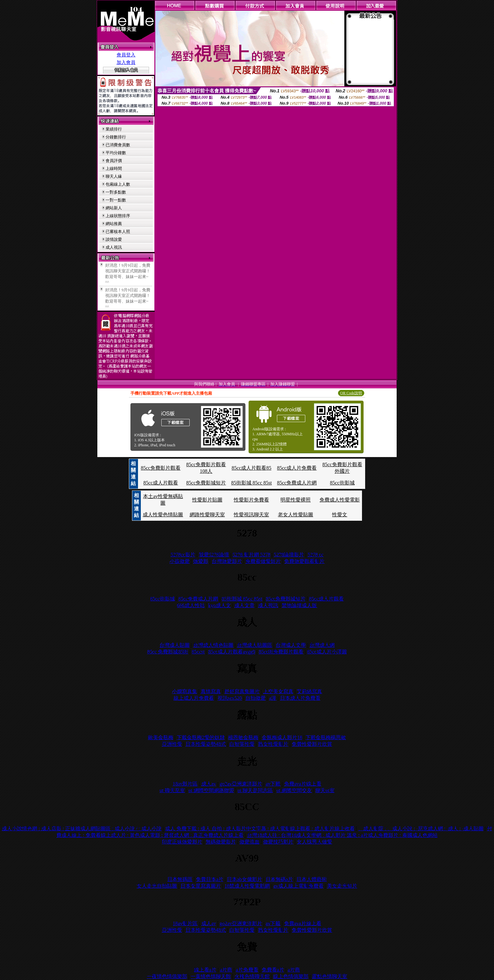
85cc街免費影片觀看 (281, 652)
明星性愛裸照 (296, 500)
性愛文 (340, 515)
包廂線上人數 (118, 184)
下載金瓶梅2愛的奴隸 (201, 737)
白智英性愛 (242, 744)
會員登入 (126, 55)
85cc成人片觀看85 (251, 468)
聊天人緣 (114, 176)
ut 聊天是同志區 (255, 790)
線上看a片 (205, 970)
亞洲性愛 (172, 744)
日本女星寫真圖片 (201, 886)
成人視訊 (114, 247)
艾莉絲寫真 (309, 691)
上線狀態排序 (118, 216)
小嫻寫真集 (185, 691)
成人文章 (244, 605)
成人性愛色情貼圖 (163, 515)
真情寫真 (211, 691)
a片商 (226, 970)
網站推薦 (114, 224)
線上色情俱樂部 (291, 976)
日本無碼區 (180, 879)
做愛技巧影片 (278, 842)
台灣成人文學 (291, 645)
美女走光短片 (342, 886)
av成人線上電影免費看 (299, 886)
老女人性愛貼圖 (296, 515)
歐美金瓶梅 (161, 737)
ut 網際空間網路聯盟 (211, 790)
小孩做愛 (180, 561)
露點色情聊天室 (330, 976)
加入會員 (126, 62)
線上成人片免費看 (194, 698)
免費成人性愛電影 (340, 500)
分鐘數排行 (116, 137)
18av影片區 (185, 784)
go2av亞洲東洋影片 (241, 784)
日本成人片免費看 (300, 698)
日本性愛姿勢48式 (206, 744)
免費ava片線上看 (303, 784)
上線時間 (114, 168)
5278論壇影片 (289, 555)
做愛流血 (250, 842)
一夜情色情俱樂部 (167, 976)
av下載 (273, 784)
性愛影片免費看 (251, 500)
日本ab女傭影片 (244, 879)
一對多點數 (116, 192)
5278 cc (315, 555)
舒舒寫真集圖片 (242, 691)
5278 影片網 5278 (251, 555)
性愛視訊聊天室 (251, 515)
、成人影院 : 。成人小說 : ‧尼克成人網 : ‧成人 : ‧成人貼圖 (421, 829)
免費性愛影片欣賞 (312, 744)
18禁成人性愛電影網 (247, 886)
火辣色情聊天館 (252, 976)
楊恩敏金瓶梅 (243, 737)
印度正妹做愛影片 (182, 842)
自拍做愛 (256, 698)
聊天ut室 (325, 790)
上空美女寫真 (278, 691)
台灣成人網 (322, 645)
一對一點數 (116, 200)
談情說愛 (114, 239)
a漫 (273, 698)
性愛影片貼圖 (207, 500)
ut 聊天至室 (172, 790)
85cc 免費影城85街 (168, 652)
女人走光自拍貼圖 (157, 886)
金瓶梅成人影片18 (282, 737)
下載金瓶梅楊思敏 (326, 737)
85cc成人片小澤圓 (327, 652)
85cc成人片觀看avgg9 (232, 652)
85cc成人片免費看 (297, 468)
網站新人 (114, 208)
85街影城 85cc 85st (252, 483)
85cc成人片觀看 (161, 483)
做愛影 (201, 561)
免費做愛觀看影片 (304, 561)
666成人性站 (191, 605)
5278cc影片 (183, 555)
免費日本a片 (210, 879)
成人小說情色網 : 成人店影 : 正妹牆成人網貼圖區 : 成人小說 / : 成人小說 (82, 829)
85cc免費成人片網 (297, 483)
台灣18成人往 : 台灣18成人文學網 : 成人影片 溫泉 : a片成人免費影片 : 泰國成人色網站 (342, 835)
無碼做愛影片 (221, 842)
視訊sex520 (230, 698)
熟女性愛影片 (273, 744)
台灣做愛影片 (227, 561)
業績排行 (114, 129)
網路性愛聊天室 (207, 515)
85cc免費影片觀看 (161, 468)
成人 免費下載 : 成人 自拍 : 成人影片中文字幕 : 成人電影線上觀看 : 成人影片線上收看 (260, 829)
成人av (209, 784)
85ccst (198, 652)
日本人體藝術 (312, 879)
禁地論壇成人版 (299, 605)
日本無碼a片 (279, 879)
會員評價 (114, 161)
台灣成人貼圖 (175, 645)
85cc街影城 (342, 483)
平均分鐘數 (116, 153)
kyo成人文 (220, 605)
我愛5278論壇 (214, 555)
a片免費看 (247, 970)
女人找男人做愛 (314, 842)
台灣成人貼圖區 (255, 645)
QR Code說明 (351, 393)
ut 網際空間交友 (294, 790)
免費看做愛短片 (263, 561)
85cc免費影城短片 (206, 483)
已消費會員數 (118, 145)
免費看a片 (273, 970)
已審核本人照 (118, 232)
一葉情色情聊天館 (211, 976)
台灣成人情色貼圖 (213, 645)
